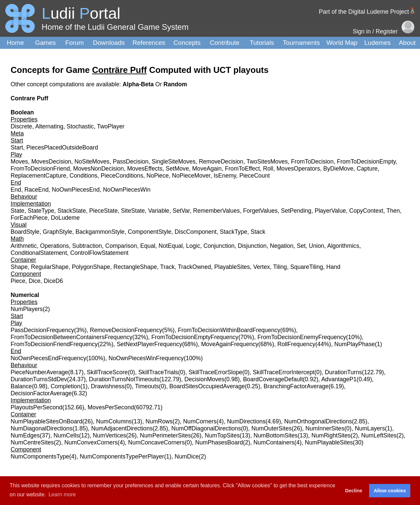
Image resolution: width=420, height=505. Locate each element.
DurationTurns (344, 372)
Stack (258, 232)
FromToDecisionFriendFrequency (54, 344)
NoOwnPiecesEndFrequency (49, 358)
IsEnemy (225, 176)
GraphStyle (58, 232)
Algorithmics (343, 246)
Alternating (49, 126)
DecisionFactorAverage (41, 393)
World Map (342, 43)
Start (17, 147)
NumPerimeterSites (165, 435)
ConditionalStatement (39, 253)
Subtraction (87, 246)
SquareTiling (307, 267)
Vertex (262, 267)
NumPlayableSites (329, 442)
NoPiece (158, 176)
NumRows (159, 421)
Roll (268, 169)
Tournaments (301, 43)
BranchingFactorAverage (296, 386)
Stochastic (80, 126)
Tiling (280, 267)
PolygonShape (91, 267)
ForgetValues (260, 211)
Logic (193, 246)
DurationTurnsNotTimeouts (124, 379)
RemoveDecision (221, 162)
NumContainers (274, 442)
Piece (18, 281)
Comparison (121, 246)
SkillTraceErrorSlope (215, 372)
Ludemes (377, 43)
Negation (281, 246)
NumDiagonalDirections (42, 428)
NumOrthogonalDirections (318, 421)
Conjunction (219, 246)
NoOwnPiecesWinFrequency (146, 358)
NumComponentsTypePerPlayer (122, 457)
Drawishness (108, 386)
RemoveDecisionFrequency (126, 330)
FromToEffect (242, 169)
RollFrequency (296, 344)
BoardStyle (25, 232)
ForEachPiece (29, 218)
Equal (148, 246)
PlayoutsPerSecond (37, 407)
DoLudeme (65, 218)
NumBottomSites (275, 435)
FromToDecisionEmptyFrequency (195, 337)
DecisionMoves (204, 379)
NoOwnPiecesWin (127, 190)
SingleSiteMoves (174, 162)
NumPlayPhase (355, 344)
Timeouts (147, 386)
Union (317, 246)
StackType (234, 232)
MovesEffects (145, 169)
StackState (72, 211)
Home (15, 43)
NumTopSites (222, 435)
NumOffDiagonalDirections (206, 428)
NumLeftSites (379, 435)
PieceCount (255, 176)
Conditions (83, 176)
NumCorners (200, 421)
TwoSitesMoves (267, 162)
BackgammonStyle (100, 232)
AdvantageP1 (339, 379)
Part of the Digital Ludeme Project (364, 12)
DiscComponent (196, 232)
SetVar (181, 211)
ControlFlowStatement (99, 253)
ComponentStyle (150, 232)
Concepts (187, 43)
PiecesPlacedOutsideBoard (62, 147)
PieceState (104, 211)
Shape (19, 267)
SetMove (177, 169)
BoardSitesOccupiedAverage (207, 386)
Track (167, 267)
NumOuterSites (271, 428)
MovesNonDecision (99, 169)
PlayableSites (232, 267)
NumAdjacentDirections (122, 428)
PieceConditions (122, 176)
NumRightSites (331, 435)
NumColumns (114, 421)
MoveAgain (207, 169)
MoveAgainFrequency (230, 344)
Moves (19, 162)
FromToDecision (312, 162)
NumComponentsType (40, 457)
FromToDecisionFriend (40, 169)
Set (301, 246)
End (16, 190)
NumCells (66, 435)
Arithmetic (24, 246)
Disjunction (252, 246)
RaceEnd (36, 190)
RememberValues (217, 211)
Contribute (225, 43)
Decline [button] (354, 491)
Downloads (109, 43)
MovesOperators (298, 169)
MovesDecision (51, 162)
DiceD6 (54, 281)
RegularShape (50, 267)
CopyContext (366, 211)
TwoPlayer (111, 126)
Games (46, 43)
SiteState (133, 211)
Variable (159, 211)
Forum (74, 43)
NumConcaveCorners (156, 442)
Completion (65, 386)
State (18, 211)
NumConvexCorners (91, 442)
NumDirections (246, 421)
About (407, 43)
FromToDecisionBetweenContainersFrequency (72, 337)
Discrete (22, 126)
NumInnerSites (325, 428)
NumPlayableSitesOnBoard (47, 421)
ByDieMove (338, 169)
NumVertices (109, 435)
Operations (55, 246)
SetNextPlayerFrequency (150, 344)
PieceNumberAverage (39, 372)
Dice (35, 281)
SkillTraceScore (107, 372)
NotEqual (171, 246)
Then (393, 211)
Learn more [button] (62, 494)
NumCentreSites (32, 442)
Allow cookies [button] (390, 491)
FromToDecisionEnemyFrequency (302, 337)
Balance (21, 386)
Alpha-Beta (139, 84)
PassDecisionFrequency (43, 330)
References (149, 43)
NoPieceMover (191, 176)
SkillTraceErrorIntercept (283, 372)
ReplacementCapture (38, 176)
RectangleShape (135, 267)
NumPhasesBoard (219, 442)
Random (175, 84)
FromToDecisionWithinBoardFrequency (229, 330)
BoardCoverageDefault (273, 379)
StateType (41, 211)
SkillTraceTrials (158, 372)
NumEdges (25, 435)
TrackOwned (194, 267)
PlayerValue (330, 211)
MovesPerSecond (111, 407)
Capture (367, 169)
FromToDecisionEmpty (366, 162)
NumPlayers (27, 309)
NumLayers (370, 428)
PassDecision (131, 162)
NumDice (187, 457)
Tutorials (262, 43)
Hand (333, 267)
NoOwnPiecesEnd (76, 190)
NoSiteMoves (92, 162)
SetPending (296, 211)
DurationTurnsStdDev (39, 379)
